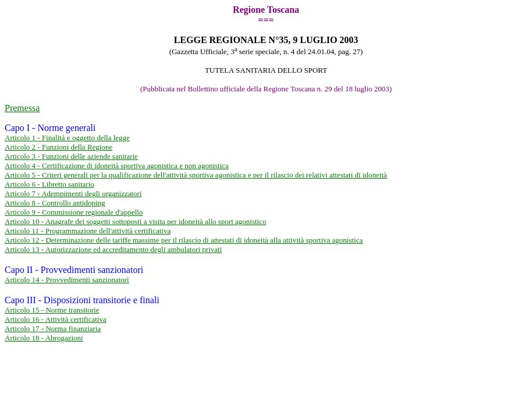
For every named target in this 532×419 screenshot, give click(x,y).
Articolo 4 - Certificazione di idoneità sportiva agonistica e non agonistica (117, 166)
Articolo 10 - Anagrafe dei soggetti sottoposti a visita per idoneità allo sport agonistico (136, 221)
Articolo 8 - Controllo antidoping (55, 203)
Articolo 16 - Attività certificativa (56, 319)
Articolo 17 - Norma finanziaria (53, 329)
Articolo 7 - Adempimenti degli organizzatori (73, 193)
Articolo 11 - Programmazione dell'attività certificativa (88, 231)
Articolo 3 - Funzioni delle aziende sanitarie (71, 156)
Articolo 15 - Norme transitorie (52, 310)
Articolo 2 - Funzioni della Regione (58, 147)
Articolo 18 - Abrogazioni (44, 338)
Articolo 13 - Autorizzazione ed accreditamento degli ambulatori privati (113, 249)
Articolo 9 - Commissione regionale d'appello (74, 212)
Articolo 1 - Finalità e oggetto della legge (67, 138)
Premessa (22, 108)
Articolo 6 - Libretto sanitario (49, 184)
